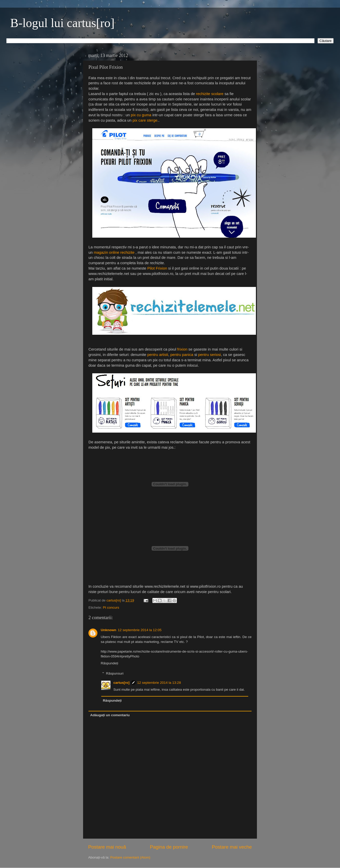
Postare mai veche (232, 847)
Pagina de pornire (169, 847)
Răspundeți (109, 663)
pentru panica (182, 355)
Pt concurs (111, 607)
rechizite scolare (210, 94)
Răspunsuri (115, 673)
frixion (182, 349)
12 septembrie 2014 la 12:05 (140, 630)
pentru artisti (158, 355)
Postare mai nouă (107, 847)
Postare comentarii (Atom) (130, 857)
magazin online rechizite (114, 252)
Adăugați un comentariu (110, 715)
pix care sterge (145, 120)
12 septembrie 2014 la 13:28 (159, 683)
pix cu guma (141, 115)
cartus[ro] (114, 600)
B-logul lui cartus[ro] (62, 23)
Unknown (109, 630)
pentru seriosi (209, 355)
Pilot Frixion (157, 268)
